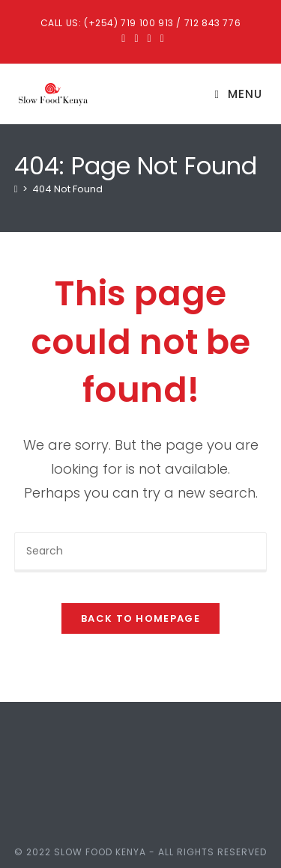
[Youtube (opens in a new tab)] (160, 38)
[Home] (16, 189)
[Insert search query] (141, 552)
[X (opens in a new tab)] (123, 38)
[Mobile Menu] (239, 94)
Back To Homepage (140, 618)
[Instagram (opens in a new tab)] (149, 38)
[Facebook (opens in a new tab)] (136, 38)
